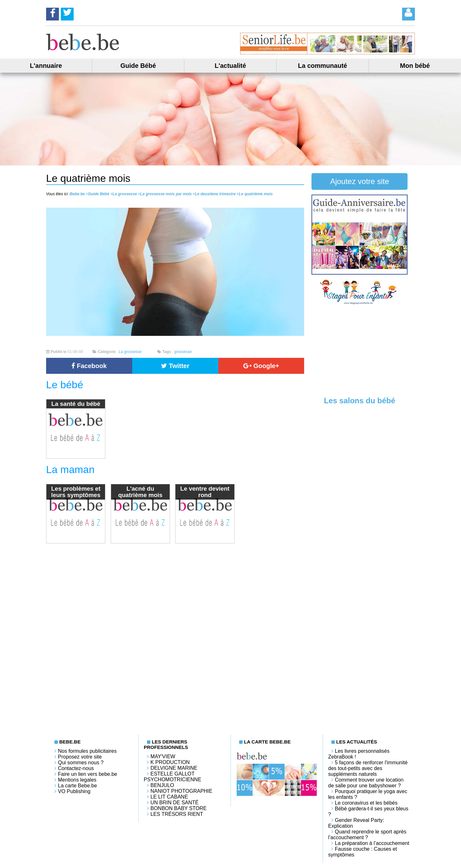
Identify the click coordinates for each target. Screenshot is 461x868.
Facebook (89, 366)
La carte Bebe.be (77, 786)
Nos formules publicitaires (87, 751)
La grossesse (130, 352)
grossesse (183, 352)
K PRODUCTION (170, 762)
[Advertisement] (360, 350)
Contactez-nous (76, 768)
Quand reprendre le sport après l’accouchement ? (367, 835)
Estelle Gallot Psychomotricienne (173, 777)
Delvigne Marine (174, 768)
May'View (163, 756)
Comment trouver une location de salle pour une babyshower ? (366, 783)
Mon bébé (415, 66)
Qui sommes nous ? (81, 763)
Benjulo (162, 785)
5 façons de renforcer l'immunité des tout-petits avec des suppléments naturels (368, 768)
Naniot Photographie (181, 791)
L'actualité (230, 66)
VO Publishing (74, 791)
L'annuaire (46, 66)
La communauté (323, 66)
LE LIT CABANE (169, 797)
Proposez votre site (80, 757)
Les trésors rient (177, 814)
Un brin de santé (174, 803)
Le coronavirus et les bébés (366, 803)
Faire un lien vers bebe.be (88, 774)
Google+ (261, 366)
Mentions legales (77, 780)
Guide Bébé (138, 66)
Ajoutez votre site (360, 181)
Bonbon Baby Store (178, 808)
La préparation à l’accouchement (372, 843)
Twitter (175, 366)
